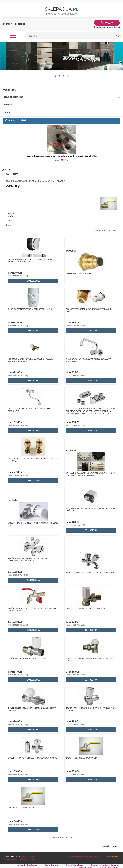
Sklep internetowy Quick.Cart (83, 857)
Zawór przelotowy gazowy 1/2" (81, 758)
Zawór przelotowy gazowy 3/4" (24, 808)
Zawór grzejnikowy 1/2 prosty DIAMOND (28, 658)
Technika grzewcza (13, 97)
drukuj (115, 846)
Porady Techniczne (15, 24)
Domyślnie (10, 216)
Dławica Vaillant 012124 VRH (79, 274)
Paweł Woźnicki (28, 857)
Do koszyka (33, 281)
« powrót (105, 846)
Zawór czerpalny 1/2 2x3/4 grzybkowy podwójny (90, 573)
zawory (61, 181)
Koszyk (109, 23)
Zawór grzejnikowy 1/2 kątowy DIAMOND (86, 608)
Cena (8, 225)
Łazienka (7, 105)
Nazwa (9, 221)
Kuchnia (7, 113)
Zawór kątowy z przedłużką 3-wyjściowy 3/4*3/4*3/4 (33, 758)
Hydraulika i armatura (42, 181)
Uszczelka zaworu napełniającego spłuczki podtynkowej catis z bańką (62, 156)
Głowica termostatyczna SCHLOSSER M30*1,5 (30, 309)
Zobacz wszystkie (106, 230)
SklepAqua (61, 9)
